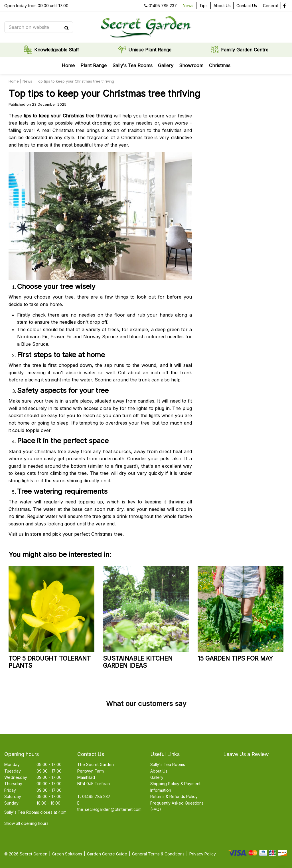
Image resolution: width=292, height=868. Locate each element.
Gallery (157, 777)
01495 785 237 (163, 6)
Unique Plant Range (150, 50)
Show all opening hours (26, 823)
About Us (159, 771)
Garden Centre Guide (107, 854)
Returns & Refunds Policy (174, 796)
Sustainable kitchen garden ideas (138, 662)
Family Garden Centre (245, 50)
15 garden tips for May (235, 658)
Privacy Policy (203, 854)
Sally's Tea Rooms (168, 764)
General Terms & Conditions (158, 854)
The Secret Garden (96, 764)
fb (284, 6)
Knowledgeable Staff (57, 50)
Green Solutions (67, 854)
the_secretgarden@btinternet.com (109, 809)
